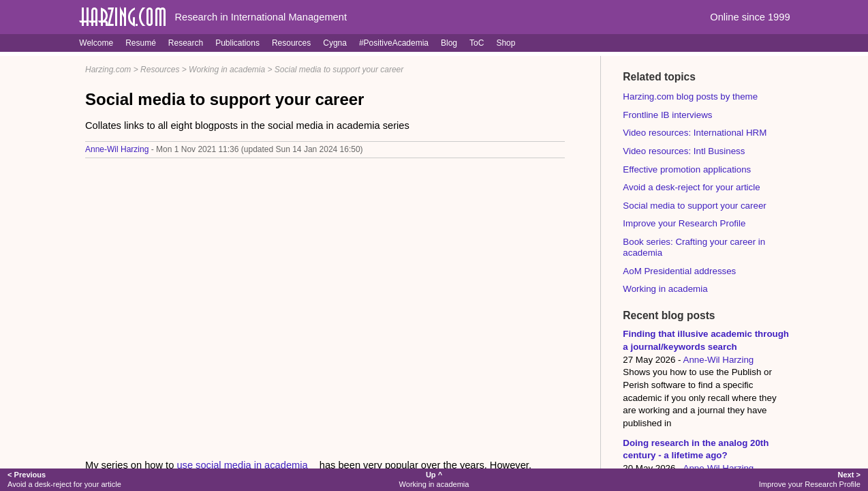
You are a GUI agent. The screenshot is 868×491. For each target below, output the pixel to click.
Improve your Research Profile (684, 223)
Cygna (335, 43)
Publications (237, 43)
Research (186, 43)
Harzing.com (108, 70)
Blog (449, 43)
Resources (291, 43)
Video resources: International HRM (695, 133)
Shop (506, 43)
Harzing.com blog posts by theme (690, 96)
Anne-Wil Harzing (117, 149)
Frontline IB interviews (667, 115)
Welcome (96, 43)
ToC (477, 43)
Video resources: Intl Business (684, 151)
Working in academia (227, 70)
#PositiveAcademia (394, 43)
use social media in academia (242, 465)
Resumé (141, 43)
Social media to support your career (339, 70)
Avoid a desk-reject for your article (691, 187)
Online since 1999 (750, 17)
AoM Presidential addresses (679, 271)
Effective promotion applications (687, 169)
